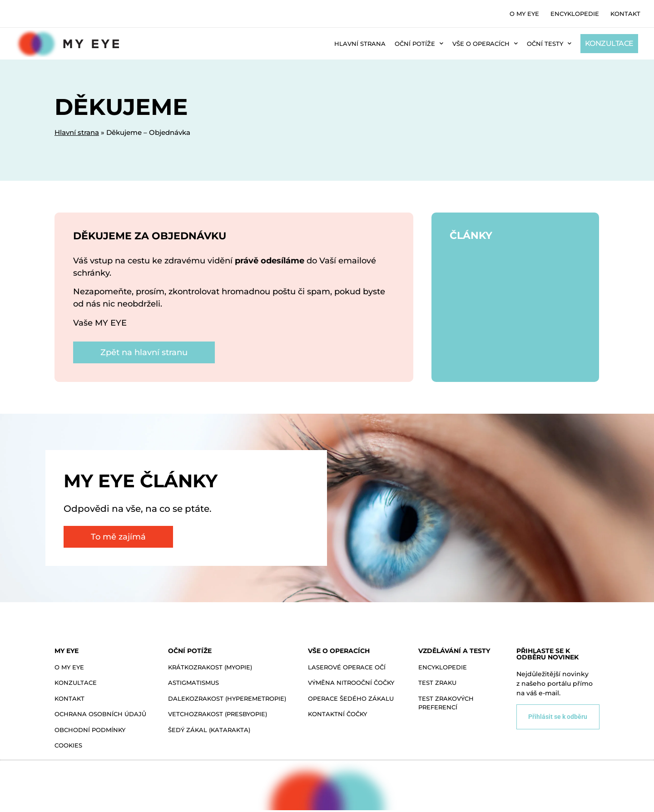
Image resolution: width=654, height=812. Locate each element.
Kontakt (625, 14)
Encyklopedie (575, 14)
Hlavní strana (360, 44)
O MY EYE (524, 14)
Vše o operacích (485, 43)
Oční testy (549, 43)
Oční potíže (419, 43)
